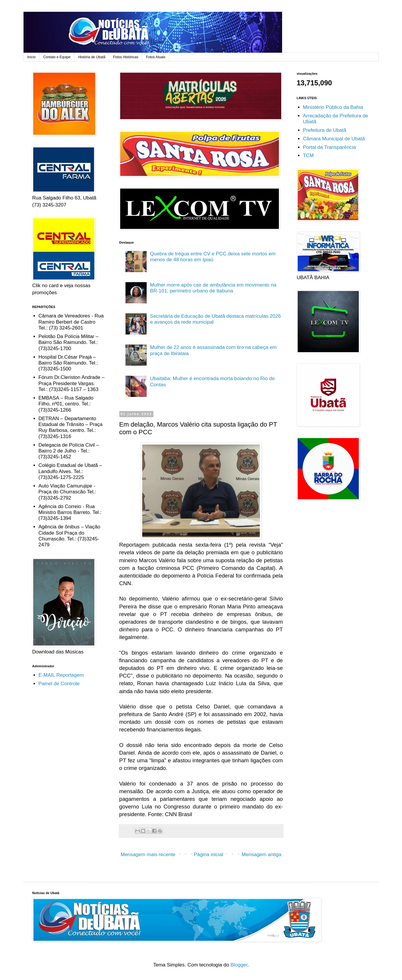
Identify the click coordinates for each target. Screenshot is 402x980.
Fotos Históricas (126, 57)
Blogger (239, 965)
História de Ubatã (92, 57)
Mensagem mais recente (148, 855)
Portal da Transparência (330, 147)
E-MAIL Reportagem (61, 675)
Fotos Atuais (156, 57)
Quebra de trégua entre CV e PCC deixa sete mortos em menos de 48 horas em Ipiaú (213, 257)
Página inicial (208, 855)
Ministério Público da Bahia (333, 107)
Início (32, 57)
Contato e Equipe (57, 57)
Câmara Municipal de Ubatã (334, 139)
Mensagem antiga (261, 855)
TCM (308, 155)
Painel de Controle (59, 684)
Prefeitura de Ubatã (325, 130)
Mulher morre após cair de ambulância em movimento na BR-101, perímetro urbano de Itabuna (213, 288)
